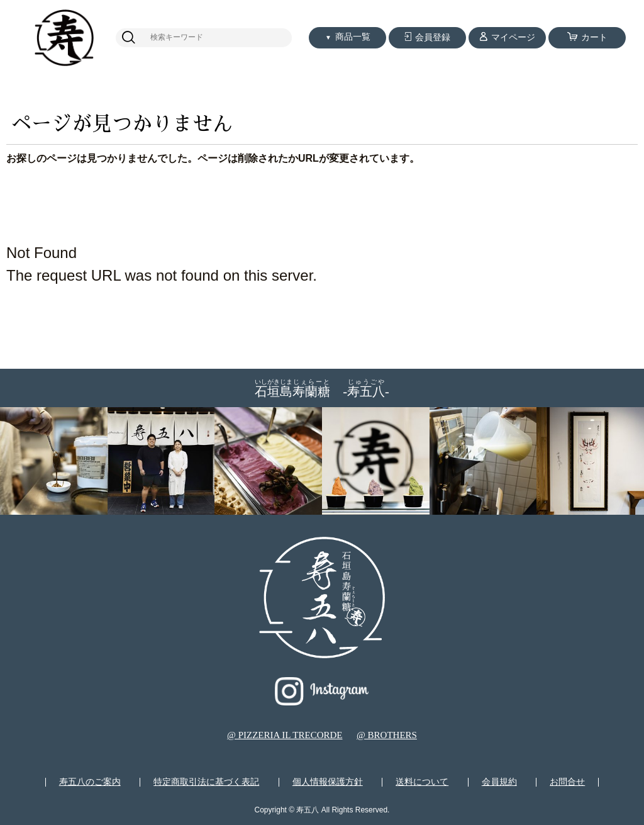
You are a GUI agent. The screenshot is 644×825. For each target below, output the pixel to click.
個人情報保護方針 (328, 782)
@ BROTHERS (387, 735)
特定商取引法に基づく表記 (206, 782)
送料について (422, 782)
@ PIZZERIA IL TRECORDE (285, 735)
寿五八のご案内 (90, 782)
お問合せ (567, 782)
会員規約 (499, 782)
